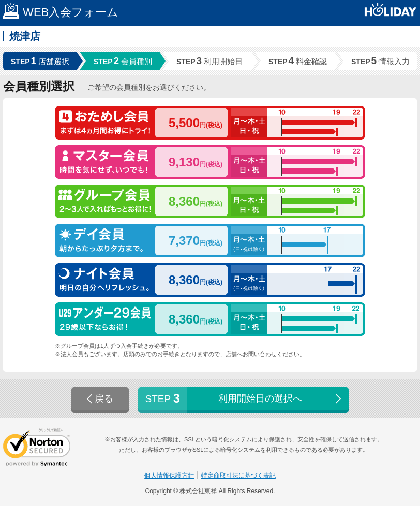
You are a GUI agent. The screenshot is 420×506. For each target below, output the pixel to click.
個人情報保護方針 (169, 476)
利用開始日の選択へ (244, 399)
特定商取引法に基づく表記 (238, 476)
